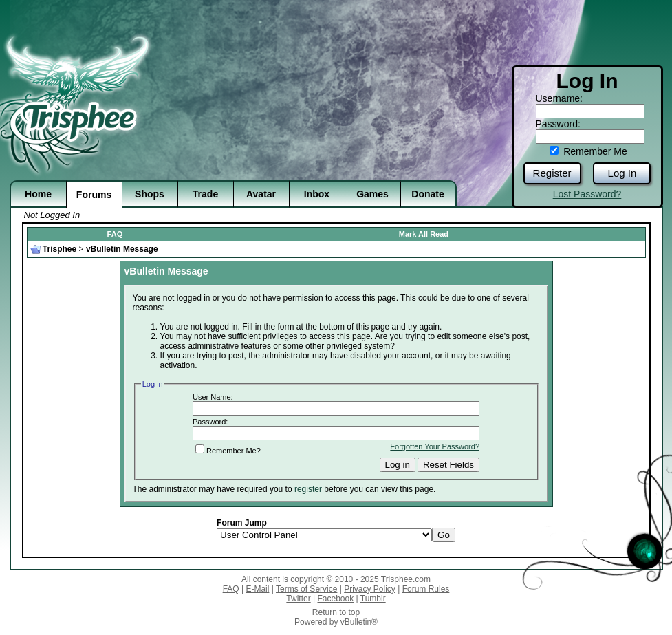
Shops (150, 194)
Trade (205, 194)
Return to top (336, 612)
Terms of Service (306, 589)
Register (552, 173)
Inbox (317, 194)
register (308, 489)
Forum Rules (426, 589)
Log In (622, 173)
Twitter (298, 599)
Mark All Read (424, 234)
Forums (94, 195)
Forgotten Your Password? (435, 446)
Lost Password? (587, 194)
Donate (427, 194)
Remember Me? (228, 451)
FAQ (115, 234)
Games (372, 194)
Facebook (335, 599)
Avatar (261, 194)
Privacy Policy (370, 589)
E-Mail (257, 589)
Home (38, 194)
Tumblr (373, 599)
